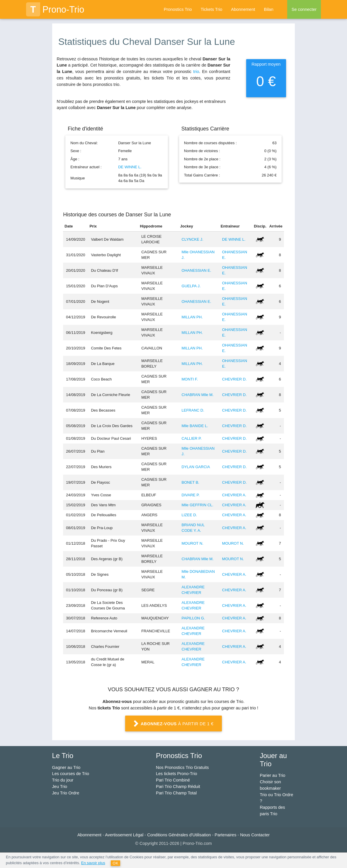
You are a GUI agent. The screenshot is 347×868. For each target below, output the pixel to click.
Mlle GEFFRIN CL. (198, 505)
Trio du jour (63, 780)
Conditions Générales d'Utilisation (179, 835)
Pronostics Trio (178, 9)
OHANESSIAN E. (197, 270)
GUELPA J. (191, 286)
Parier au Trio (272, 775)
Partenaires (225, 835)
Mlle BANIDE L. (195, 426)
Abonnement (243, 9)
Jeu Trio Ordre (66, 793)
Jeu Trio (60, 787)
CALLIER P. (192, 438)
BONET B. (190, 482)
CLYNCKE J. (193, 239)
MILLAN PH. (192, 317)
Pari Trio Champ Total (176, 793)
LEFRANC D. (193, 410)
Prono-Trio (55, 9)
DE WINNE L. (130, 167)
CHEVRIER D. (234, 379)
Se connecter (304, 9)
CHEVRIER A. (234, 495)
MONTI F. (190, 379)
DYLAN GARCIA (196, 467)
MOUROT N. (193, 543)
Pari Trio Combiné (173, 780)
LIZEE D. (189, 515)
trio (196, 72)
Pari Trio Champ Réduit (178, 787)
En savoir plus (93, 863)
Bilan (268, 9)
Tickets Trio (212, 9)
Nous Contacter (255, 835)
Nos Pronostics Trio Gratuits (182, 767)
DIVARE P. (191, 495)
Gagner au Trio (66, 767)
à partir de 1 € (173, 724)
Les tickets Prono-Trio (176, 774)
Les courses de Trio (71, 774)
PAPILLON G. (193, 618)
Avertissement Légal (124, 835)
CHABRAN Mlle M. (198, 395)
